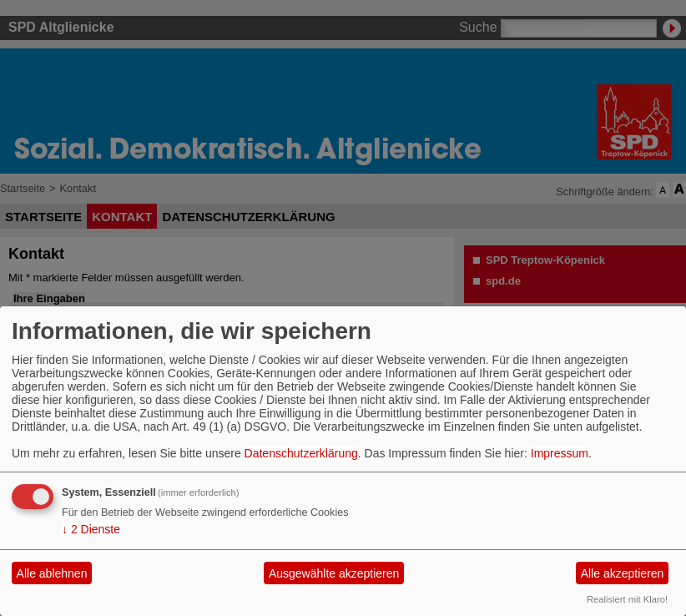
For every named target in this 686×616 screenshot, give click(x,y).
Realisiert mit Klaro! (627, 599)
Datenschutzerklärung (301, 453)
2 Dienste (91, 529)
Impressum (560, 453)
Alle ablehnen (52, 573)
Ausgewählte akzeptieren (334, 573)
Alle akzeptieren (623, 573)
